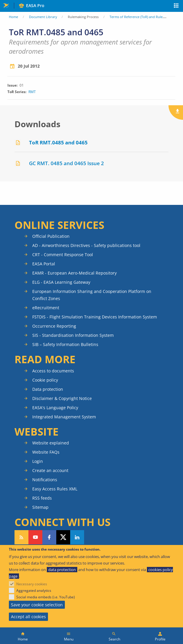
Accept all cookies (28, 617)
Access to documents (53, 371)
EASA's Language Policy (55, 408)
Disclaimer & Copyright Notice (62, 398)
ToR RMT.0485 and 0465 (58, 142)
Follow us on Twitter (63, 537)
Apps (176, 6)
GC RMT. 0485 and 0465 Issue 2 (66, 163)
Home (13, 17)
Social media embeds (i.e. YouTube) (46, 597)
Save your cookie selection (37, 605)
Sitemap (40, 507)
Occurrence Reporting (54, 326)
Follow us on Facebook (49, 537)
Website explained (51, 443)
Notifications (45, 480)
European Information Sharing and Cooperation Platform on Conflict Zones (92, 295)
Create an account (50, 470)
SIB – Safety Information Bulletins (65, 344)
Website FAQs (46, 452)
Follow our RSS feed (21, 537)
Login (38, 461)
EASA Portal (44, 264)
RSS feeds (42, 498)
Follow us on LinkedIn (77, 537)
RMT (32, 92)
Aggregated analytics (34, 590)
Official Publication (51, 236)
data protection (62, 570)
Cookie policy (45, 380)
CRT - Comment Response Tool (63, 255)
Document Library (43, 17)
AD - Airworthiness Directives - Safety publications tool (86, 245)
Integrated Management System (64, 417)
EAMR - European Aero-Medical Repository (74, 273)
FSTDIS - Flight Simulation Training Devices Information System (95, 317)
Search (114, 639)
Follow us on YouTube (35, 537)
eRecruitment (46, 308)
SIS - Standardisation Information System (73, 335)
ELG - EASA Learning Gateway (61, 282)
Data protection (48, 389)
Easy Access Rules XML (55, 489)
